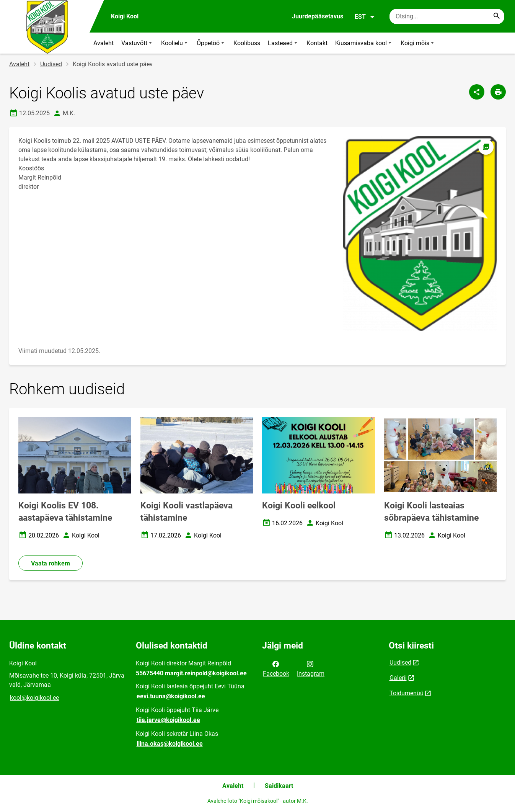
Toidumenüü (407, 693)
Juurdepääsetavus (318, 16)
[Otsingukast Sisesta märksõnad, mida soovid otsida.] (447, 16)
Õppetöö (211, 43)
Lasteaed (283, 43)
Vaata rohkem (51, 563)
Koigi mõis (418, 43)
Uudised (51, 64)
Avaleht (103, 43)
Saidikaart (279, 786)
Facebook (276, 668)
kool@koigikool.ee (34, 698)
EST (365, 17)
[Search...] (497, 16)
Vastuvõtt (137, 43)
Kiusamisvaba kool (364, 43)
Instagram (311, 668)
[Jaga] (477, 92)
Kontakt (317, 43)
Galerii (398, 678)
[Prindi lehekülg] (498, 92)
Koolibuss (247, 43)
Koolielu (175, 43)
